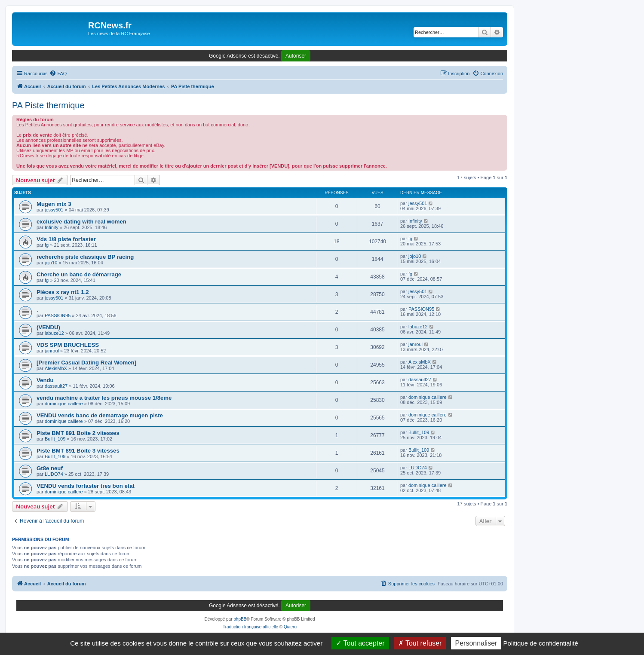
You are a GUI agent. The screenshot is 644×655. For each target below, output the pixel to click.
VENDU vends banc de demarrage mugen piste (100, 415)
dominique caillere (64, 404)
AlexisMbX (56, 368)
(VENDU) (48, 327)
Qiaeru (290, 627)
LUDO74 (54, 474)
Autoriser (296, 56)
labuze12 (54, 333)
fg (47, 245)
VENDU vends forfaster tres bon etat (86, 486)
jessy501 (54, 210)
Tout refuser (420, 643)
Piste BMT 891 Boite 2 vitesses (78, 433)
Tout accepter (360, 643)
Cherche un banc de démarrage (79, 274)
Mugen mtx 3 (54, 204)
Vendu (45, 380)
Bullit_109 (55, 439)
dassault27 (56, 386)
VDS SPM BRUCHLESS (68, 345)
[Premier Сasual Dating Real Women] (86, 363)
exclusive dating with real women (81, 222)
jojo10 (51, 263)
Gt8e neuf (50, 468)
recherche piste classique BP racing (85, 257)
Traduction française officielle (250, 627)
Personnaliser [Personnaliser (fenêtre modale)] (476, 643)
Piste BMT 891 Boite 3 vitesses (78, 451)
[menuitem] (58, 73)
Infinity (52, 227)
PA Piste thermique (48, 105)
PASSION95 (58, 315)
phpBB (240, 619)
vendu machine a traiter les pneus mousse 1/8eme (104, 398)
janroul (52, 351)
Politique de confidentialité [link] (541, 643)
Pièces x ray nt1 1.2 (63, 292)
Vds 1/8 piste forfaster (66, 239)
